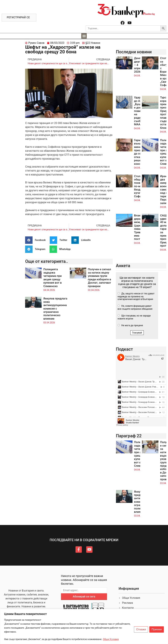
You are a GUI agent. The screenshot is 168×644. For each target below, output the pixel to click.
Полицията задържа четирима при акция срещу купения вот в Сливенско (52, 278)
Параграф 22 (129, 436)
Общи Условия (111, 639)
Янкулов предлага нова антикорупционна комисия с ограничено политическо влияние (55, 309)
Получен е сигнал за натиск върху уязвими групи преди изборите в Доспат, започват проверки (99, 278)
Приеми (157, 629)
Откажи (141, 629)
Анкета (123, 266)
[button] (84, 36)
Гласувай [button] (137, 333)
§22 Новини (93, 43)
